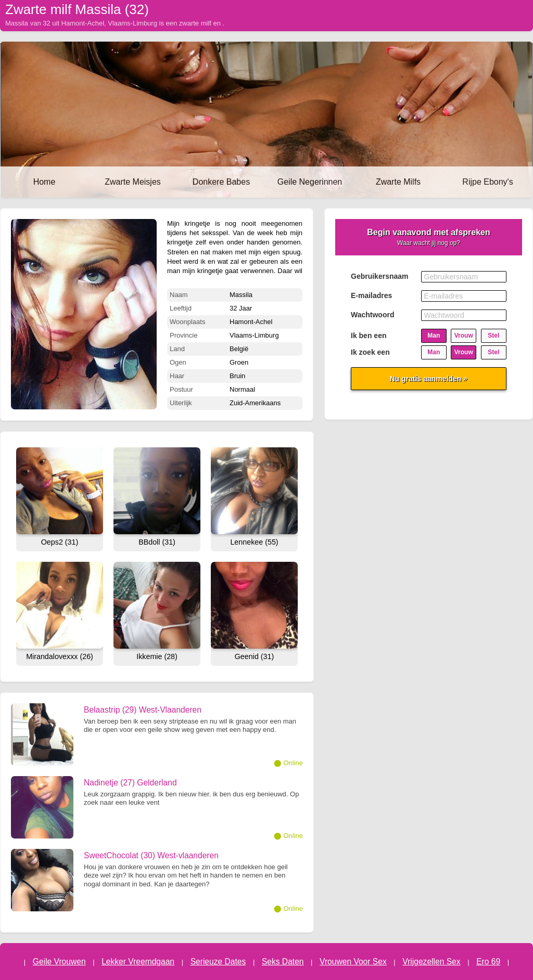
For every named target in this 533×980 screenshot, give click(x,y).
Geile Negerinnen (310, 182)
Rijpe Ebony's (487, 182)
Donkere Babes (221, 182)
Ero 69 (488, 962)
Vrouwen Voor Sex (353, 962)
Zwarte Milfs (398, 182)
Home (45, 182)
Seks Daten (283, 962)
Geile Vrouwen (59, 962)
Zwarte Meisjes (133, 182)
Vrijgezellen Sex (431, 962)
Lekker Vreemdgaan (138, 962)
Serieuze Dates (218, 962)
